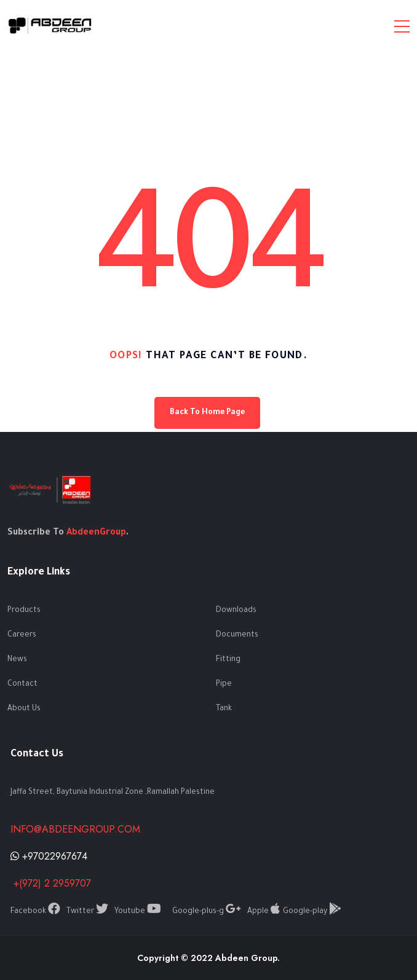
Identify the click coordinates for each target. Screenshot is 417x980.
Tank (224, 709)
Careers (22, 635)
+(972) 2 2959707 (51, 883)
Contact (22, 684)
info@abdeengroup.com (75, 829)
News (17, 660)
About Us (24, 709)
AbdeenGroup (96, 533)
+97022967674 (49, 856)
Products (24, 611)
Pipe (224, 684)
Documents (237, 635)
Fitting (228, 660)
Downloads (236, 611)
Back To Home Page (207, 413)
